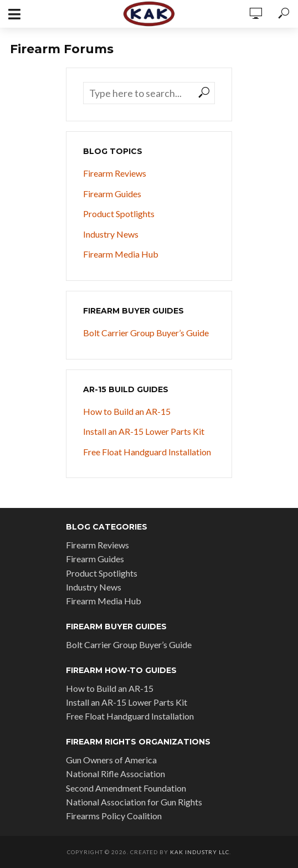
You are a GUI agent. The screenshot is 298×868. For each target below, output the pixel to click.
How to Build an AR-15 (127, 411)
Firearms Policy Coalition (114, 816)
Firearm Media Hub (121, 254)
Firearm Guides (112, 194)
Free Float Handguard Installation (147, 452)
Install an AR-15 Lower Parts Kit (144, 431)
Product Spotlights (119, 214)
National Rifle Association (115, 774)
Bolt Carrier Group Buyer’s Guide (146, 333)
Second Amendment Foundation (126, 788)
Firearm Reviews (115, 173)
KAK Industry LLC (200, 852)
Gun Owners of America (111, 760)
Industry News (111, 234)
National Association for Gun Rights (134, 802)
